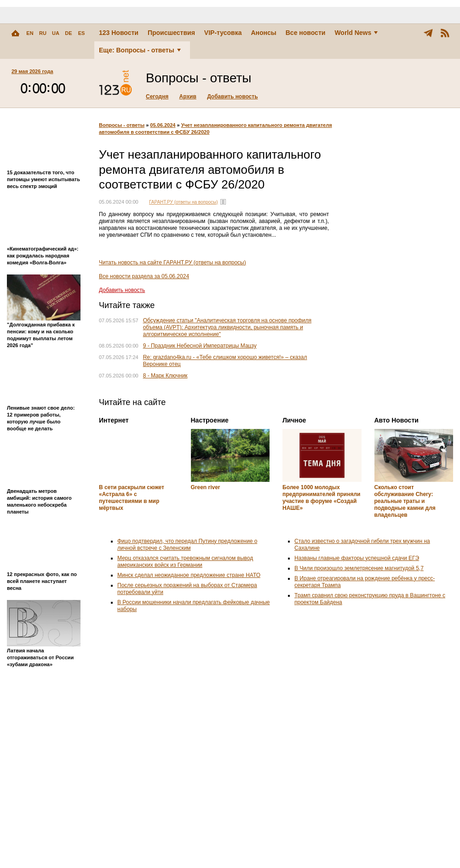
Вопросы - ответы (122, 125)
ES (82, 33)
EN (30, 33)
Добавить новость (232, 97)
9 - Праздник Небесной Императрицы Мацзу (200, 346)
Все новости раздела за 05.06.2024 (144, 276)
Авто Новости (397, 420)
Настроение (210, 420)
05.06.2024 (163, 125)
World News (356, 33)
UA (56, 33)
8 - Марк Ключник (165, 376)
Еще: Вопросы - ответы (140, 50)
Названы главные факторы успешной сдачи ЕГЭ (357, 558)
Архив (188, 97)
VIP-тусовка (223, 33)
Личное (294, 420)
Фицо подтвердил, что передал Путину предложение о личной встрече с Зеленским (187, 545)
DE (68, 33)
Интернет (114, 420)
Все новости (306, 33)
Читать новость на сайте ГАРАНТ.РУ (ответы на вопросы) (172, 263)
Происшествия (171, 33)
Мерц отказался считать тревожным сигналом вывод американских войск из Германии (185, 562)
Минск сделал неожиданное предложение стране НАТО (189, 575)
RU (43, 33)
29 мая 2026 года (32, 71)
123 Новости (119, 33)
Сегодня (157, 97)
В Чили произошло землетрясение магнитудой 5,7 (359, 568)
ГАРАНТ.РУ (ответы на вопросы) (184, 202)
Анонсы (263, 33)
